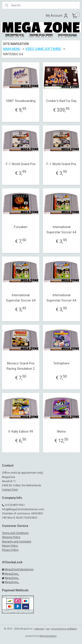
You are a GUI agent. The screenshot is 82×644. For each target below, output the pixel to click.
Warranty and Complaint (17, 542)
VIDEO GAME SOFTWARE (43, 49)
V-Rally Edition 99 (21, 432)
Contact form (10, 490)
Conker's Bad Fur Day (61, 101)
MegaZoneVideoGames (19, 569)
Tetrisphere (61, 363)
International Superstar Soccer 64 (61, 230)
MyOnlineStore (48, 636)
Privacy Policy (10, 550)
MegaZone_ (12, 574)
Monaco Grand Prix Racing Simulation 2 (21, 366)
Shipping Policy (11, 537)
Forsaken (21, 227)
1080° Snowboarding (21, 101)
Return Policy (10, 546)
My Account (57, 16)
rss (48, 629)
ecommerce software (64, 629)
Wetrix (61, 432)
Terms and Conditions (15, 533)
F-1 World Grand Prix (21, 164)
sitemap (39, 629)
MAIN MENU (12, 49)
